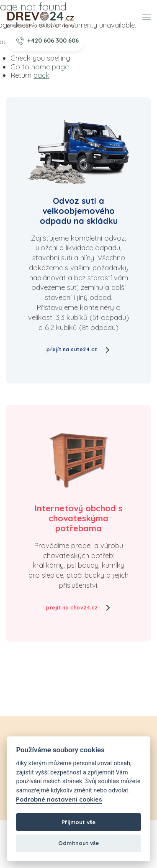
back (41, 75)
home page (50, 67)
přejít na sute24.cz (78, 349)
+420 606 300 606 (48, 41)
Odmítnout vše (78, 843)
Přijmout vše (78, 822)
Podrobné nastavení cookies (59, 800)
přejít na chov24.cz (78, 608)
